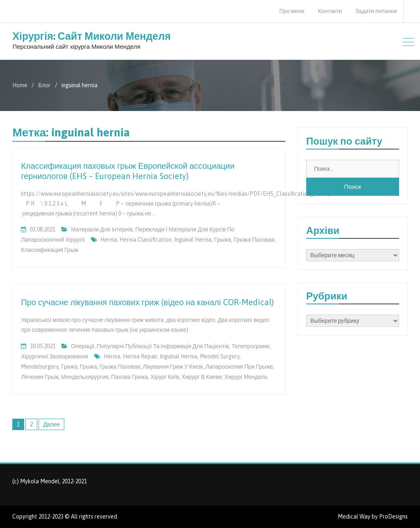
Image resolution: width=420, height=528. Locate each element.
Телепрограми (250, 346)
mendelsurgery (40, 367)
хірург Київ (165, 377)
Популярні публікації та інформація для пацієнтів (163, 346)
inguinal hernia (193, 240)
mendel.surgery (220, 356)
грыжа (223, 240)
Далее (51, 424)
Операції (82, 346)
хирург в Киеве (202, 377)
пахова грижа (129, 377)
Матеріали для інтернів (102, 229)
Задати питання (376, 11)
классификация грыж (50, 250)
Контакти (330, 11)
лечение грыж (40, 377)
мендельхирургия (85, 377)
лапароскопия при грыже (239, 367)
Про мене (292, 11)
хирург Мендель (246, 377)
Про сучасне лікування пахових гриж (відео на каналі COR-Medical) (147, 302)
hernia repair (140, 356)
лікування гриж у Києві (173, 367)
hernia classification (146, 240)
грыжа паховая (254, 240)
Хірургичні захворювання (54, 356)
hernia (109, 240)
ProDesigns (393, 517)
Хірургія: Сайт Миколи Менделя (91, 36)
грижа (69, 367)
